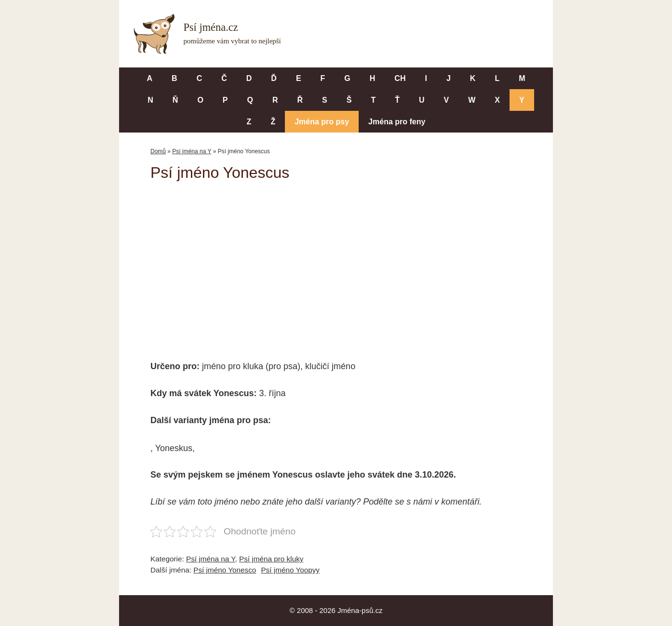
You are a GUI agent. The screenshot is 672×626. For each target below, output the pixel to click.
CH (400, 78)
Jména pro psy (322, 122)
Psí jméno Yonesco (225, 570)
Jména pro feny (397, 122)
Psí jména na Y (192, 151)
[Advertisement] (336, 264)
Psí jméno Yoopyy (290, 570)
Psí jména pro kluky (271, 559)
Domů (158, 151)
